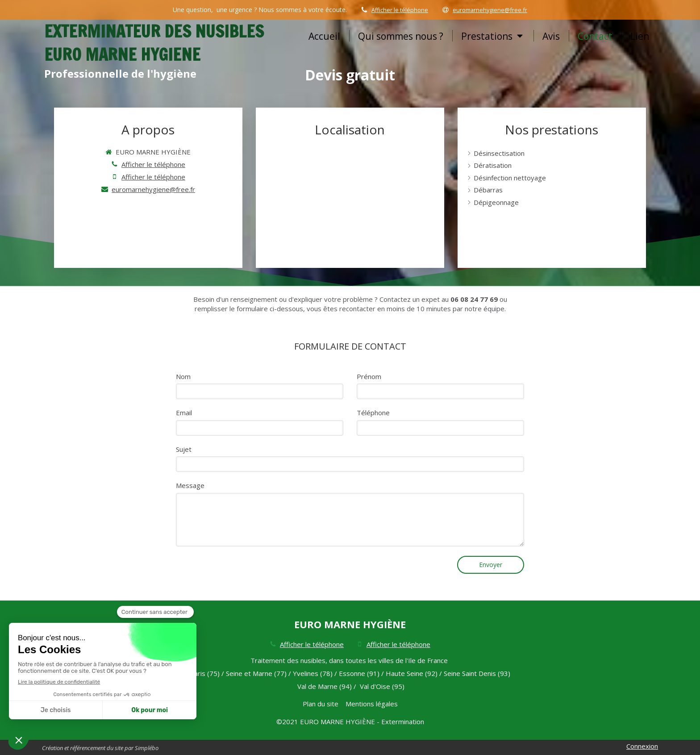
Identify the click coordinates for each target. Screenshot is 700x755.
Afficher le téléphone (400, 10)
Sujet (184, 449)
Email (184, 413)
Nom (183, 376)
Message (190, 485)
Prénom (369, 376)
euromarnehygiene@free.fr (153, 189)
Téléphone (373, 413)
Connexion (642, 746)
